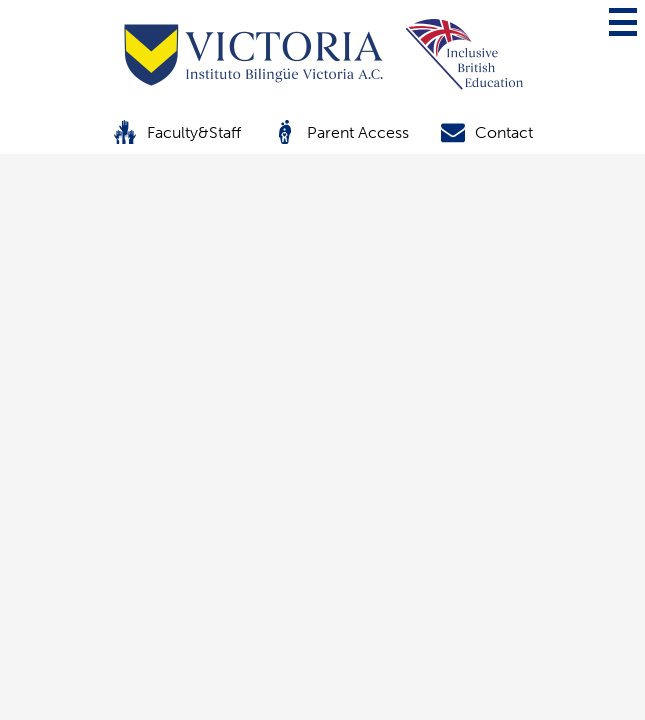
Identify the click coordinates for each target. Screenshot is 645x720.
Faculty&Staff (177, 132)
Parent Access (341, 132)
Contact (487, 132)
